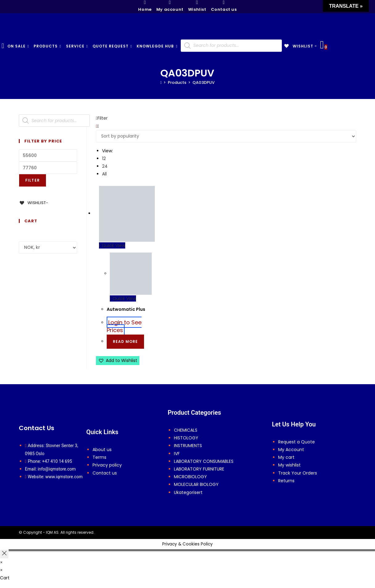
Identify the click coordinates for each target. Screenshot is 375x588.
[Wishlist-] (33, 203)
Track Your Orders (298, 473)
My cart (286, 457)
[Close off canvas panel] (4, 554)
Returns (286, 481)
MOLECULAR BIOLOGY (196, 484)
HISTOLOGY (186, 438)
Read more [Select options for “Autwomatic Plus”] (125, 341)
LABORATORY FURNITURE (199, 469)
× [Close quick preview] (1, 562)
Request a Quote (297, 442)
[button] (118, 361)
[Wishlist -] (300, 46)
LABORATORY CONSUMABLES (204, 461)
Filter (33, 180)
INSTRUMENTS (188, 446)
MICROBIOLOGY (190, 477)
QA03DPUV (204, 82)
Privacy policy (107, 465)
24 (105, 166)
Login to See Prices (124, 326)
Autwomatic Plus (126, 309)
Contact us (105, 473)
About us (102, 450)
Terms (99, 457)
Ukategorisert (188, 492)
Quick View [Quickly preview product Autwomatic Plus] (112, 245)
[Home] (161, 82)
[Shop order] (226, 136)
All (104, 174)
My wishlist (289, 465)
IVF (177, 454)
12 (104, 158)
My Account (291, 450)
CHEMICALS (186, 430)
